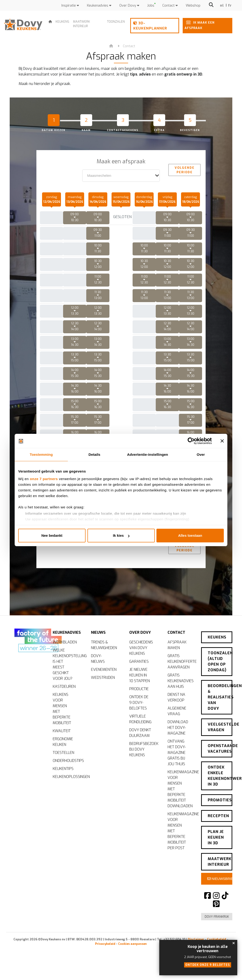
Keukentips (63, 784)
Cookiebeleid (217, 935)
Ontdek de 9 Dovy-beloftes (139, 718)
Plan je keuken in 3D (216, 835)
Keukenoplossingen (66, 792)
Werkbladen (65, 657)
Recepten (218, 815)
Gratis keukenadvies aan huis (181, 696)
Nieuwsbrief (220, 874)
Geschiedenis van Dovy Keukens (141, 663)
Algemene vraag (177, 726)
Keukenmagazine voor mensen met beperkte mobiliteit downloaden (181, 804)
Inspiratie (70, 6)
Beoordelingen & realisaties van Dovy (220, 704)
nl (222, 6)
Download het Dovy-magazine (178, 743)
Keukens (62, 22)
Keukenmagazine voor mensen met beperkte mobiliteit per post (181, 846)
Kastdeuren (64, 702)
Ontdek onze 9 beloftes (208, 965)
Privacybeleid (105, 940)
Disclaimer (196, 935)
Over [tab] (201, 454)
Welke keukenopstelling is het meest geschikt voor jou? (66, 680)
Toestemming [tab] (41, 454)
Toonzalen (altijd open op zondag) (220, 670)
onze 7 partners (44, 479)
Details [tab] (95, 454)
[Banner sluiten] (222, 441)
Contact (170, 6)
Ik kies (121, 535)
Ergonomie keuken (63, 757)
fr (230, 6)
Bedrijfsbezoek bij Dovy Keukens (143, 765)
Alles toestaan (190, 535)
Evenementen (104, 685)
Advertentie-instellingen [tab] (148, 454)
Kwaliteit (62, 746)
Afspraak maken (177, 660)
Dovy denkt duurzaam (140, 748)
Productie (139, 704)
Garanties (139, 677)
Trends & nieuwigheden (104, 660)
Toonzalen (116, 22)
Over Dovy (129, 6)
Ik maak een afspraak (200, 24)
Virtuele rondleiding (140, 734)
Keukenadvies (99, 6)
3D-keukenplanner (150, 26)
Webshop (193, 6)
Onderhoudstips (66, 776)
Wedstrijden (103, 693)
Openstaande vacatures (220, 753)
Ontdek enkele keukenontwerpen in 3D (220, 778)
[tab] (61, 121)
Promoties (220, 801)
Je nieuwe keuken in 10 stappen (140, 691)
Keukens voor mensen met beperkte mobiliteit (62, 724)
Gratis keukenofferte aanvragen (181, 677)
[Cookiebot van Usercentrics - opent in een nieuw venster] (191, 441)
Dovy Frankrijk (217, 912)
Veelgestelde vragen (220, 733)
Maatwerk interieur (82, 24)
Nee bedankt (52, 535)
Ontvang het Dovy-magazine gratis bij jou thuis (177, 768)
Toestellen (63, 768)
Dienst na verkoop (176, 713)
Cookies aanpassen (132, 940)
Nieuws (98, 646)
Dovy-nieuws (98, 674)
